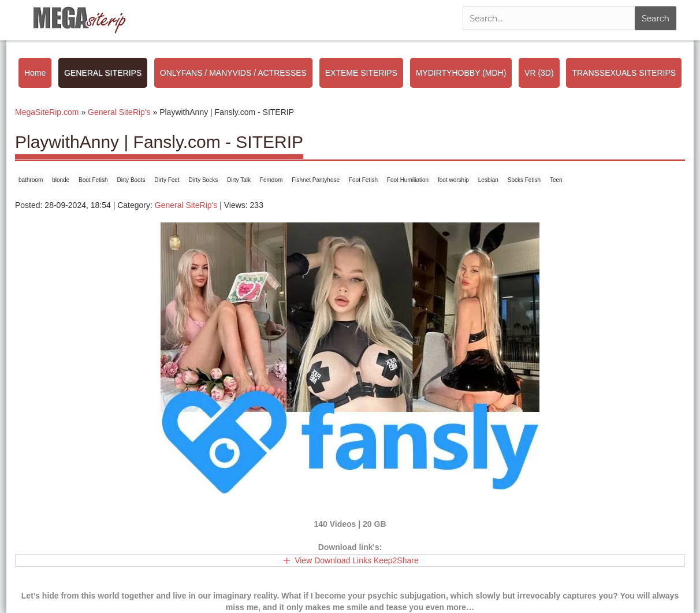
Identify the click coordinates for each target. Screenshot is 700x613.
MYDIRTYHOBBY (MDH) (461, 73)
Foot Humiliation (408, 180)
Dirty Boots (131, 180)
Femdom (271, 180)
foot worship (453, 180)
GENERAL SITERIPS (103, 73)
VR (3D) (539, 73)
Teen (556, 180)
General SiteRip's (186, 205)
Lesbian (488, 180)
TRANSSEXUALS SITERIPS (624, 73)
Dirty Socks (204, 180)
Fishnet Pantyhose (316, 180)
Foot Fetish (363, 180)
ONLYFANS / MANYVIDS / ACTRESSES (233, 73)
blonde (61, 180)
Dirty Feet (167, 180)
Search (656, 18)
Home (35, 73)
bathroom (31, 180)
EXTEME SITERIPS (361, 73)
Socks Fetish (524, 180)
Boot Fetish (93, 180)
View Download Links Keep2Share (357, 560)
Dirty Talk (239, 180)
